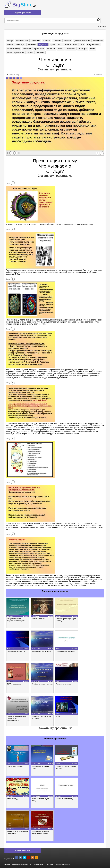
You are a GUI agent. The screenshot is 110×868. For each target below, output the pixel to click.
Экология (29, 53)
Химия (88, 49)
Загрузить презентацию (23, 13)
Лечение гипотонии (38, 619)
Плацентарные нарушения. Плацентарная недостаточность (17, 719)
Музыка (50, 45)
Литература (19, 45)
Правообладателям (20, 865)
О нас (7, 865)
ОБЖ (78, 45)
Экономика (39, 53)
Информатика (93, 41)
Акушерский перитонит (64, 684)
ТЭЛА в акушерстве (14, 684)
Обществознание (88, 45)
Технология (49, 49)
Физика (58, 49)
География (54, 41)
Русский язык (38, 49)
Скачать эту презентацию (55, 70)
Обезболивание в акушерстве (42, 684)
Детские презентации (78, 41)
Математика (30, 45)
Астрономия (34, 41)
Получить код (13, 75)
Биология (44, 41)
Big (24, 5)
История (10, 45)
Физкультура (68, 49)
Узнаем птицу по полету (64, 799)
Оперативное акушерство (16, 652)
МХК (57, 45)
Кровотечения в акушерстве (41, 652)
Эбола (58, 717)
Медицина (41, 45)
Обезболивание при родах (65, 652)
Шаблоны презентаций (15, 53)
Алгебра (10, 41)
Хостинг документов (63, 865)
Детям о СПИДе (13, 799)
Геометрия (64, 41)
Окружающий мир (13, 49)
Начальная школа (67, 45)
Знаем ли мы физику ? (15, 766)
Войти (102, 27)
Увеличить (98, 75)
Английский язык (21, 41)
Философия (79, 49)
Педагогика (26, 49)
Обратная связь (36, 865)
